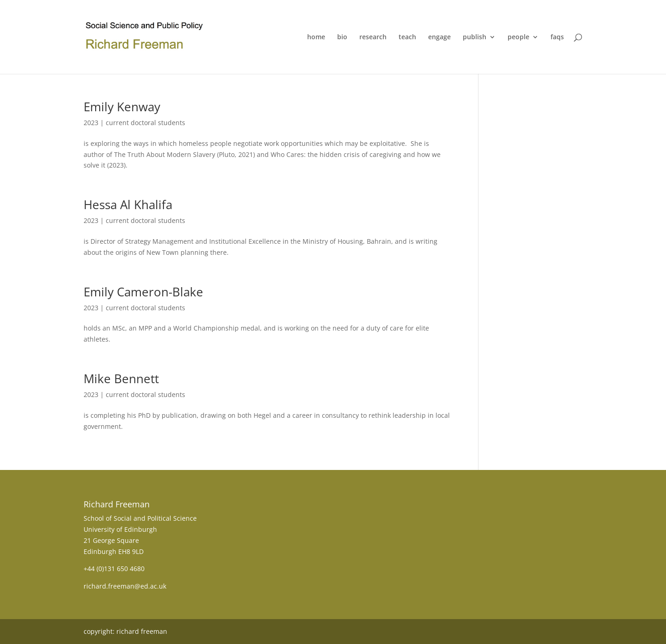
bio (342, 37)
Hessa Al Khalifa (128, 205)
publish (475, 37)
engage (439, 37)
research (373, 37)
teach (407, 37)
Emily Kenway (122, 107)
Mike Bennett (121, 379)
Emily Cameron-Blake (143, 292)
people (518, 37)
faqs (557, 37)
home (316, 37)
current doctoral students (145, 123)
